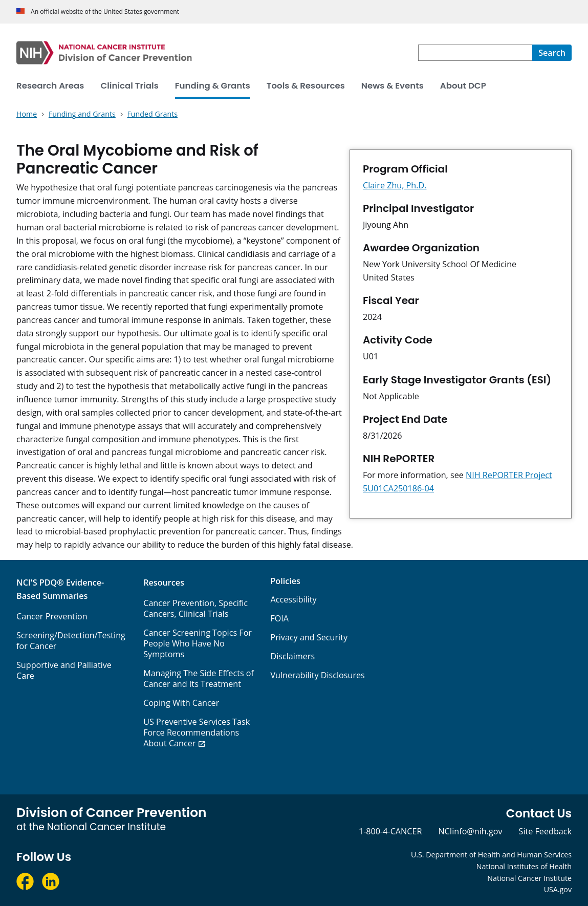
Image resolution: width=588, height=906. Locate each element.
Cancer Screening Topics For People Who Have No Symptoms (198, 643)
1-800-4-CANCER (390, 831)
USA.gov (558, 889)
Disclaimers (292, 656)
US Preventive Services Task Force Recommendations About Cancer (197, 732)
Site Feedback (545, 831)
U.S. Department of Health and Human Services (491, 855)
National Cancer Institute (529, 878)
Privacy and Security (309, 637)
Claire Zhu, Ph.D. (395, 185)
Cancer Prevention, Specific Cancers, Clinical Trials (195, 608)
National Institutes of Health (524, 866)
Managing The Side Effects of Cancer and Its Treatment (199, 678)
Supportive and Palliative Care (64, 670)
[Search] (552, 53)
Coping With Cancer (181, 703)
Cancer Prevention (52, 616)
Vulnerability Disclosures (317, 675)
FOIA (279, 618)
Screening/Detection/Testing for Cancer (71, 641)
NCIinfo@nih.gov (470, 831)
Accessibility (293, 599)
